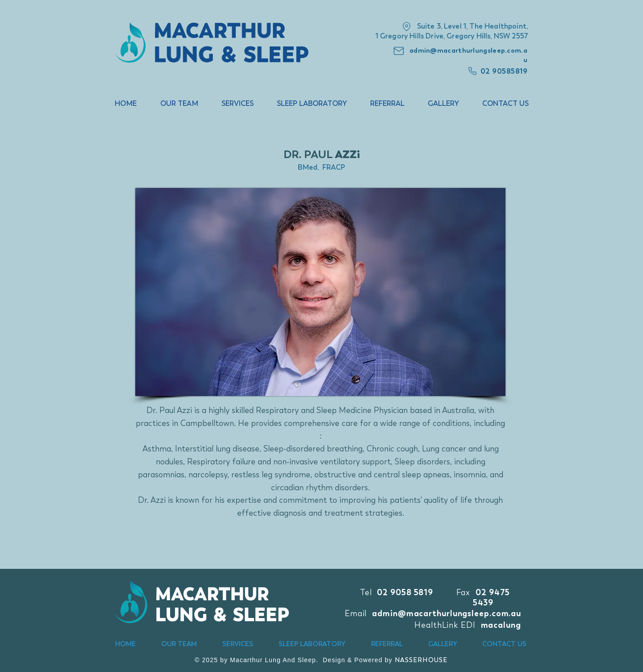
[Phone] (472, 71)
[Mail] (399, 51)
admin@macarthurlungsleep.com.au (447, 613)
